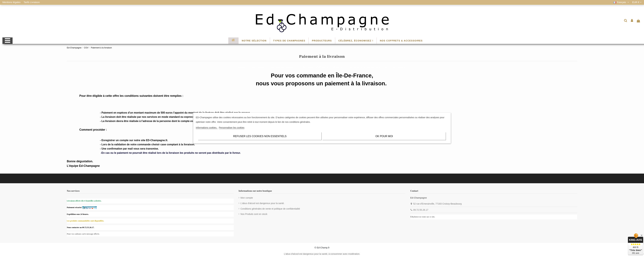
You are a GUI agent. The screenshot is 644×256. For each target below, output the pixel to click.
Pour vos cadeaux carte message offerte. (83, 234)
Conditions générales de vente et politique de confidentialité (270, 209)
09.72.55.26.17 (421, 210)
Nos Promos (258, 67)
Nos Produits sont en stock (254, 214)
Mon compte (247, 198)
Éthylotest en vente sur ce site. (423, 217)
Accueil (241, 67)
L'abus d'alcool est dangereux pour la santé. (263, 203)
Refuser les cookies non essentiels (260, 136)
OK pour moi (384, 136)
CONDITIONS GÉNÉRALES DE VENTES (321, 67)
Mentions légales (12, 2)
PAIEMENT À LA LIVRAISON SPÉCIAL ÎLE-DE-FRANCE (377, 67)
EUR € (637, 2)
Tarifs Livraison (32, 2)
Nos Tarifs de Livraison (282, 67)
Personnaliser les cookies (232, 127)
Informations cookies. (207, 127)
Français (622, 2)
